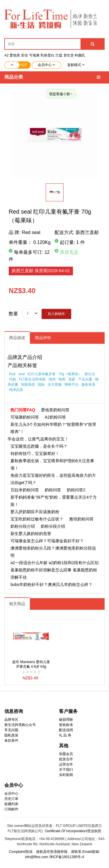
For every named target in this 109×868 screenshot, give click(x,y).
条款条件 (11, 741)
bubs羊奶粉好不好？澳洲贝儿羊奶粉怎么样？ (51, 584)
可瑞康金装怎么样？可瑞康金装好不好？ (47, 541)
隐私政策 (11, 735)
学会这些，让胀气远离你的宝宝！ (38, 439)
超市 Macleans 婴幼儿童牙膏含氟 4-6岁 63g (31, 664)
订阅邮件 (11, 809)
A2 (7, 55)
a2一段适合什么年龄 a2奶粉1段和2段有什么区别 (54, 563)
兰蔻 (59, 55)
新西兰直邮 (41, 271)
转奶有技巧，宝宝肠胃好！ (35, 454)
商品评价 (43, 338)
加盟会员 (66, 754)
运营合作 (66, 764)
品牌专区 (11, 720)
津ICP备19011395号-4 (67, 857)
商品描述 (17, 338)
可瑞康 (34, 55)
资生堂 (69, 55)
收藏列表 (11, 804)
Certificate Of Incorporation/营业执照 (73, 831)
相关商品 (17, 604)
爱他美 (15, 55)
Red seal (31, 232)
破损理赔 (66, 720)
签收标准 (66, 725)
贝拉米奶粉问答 (25, 490)
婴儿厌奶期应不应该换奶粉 (35, 512)
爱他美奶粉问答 (55, 410)
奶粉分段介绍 (23, 526)
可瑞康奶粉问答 (25, 417)
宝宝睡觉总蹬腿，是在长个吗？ (39, 446)
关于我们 (66, 770)
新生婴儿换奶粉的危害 (31, 534)
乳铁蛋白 (47, 55)
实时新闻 (66, 775)
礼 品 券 (65, 735)
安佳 (24, 55)
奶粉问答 (53, 490)
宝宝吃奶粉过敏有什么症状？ (37, 519)
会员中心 (11, 793)
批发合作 (66, 759)
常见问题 (11, 730)
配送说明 (66, 730)
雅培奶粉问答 (81, 519)
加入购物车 (56, 314)
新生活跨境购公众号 (20, 725)
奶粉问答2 (76, 490)
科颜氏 (80, 55)
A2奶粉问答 (55, 417)
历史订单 (11, 799)
